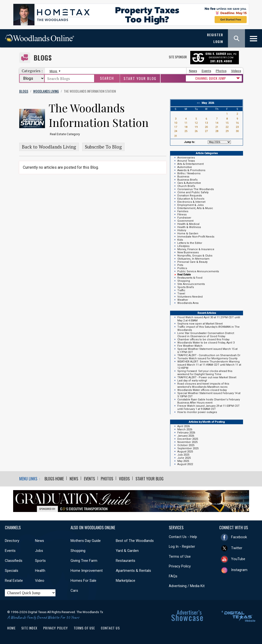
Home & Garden (188, 234)
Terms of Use (180, 556)
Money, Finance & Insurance (196, 249)
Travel (181, 294)
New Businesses (188, 252)
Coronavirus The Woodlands (196, 189)
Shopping (184, 281)
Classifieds (14, 561)
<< (199, 103)
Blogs (43, 58)
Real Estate (14, 581)
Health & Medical (188, 224)
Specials (12, 571)
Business (183, 177)
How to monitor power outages (197, 412)
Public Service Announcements (198, 271)
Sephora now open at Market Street (200, 324)
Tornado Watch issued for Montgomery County (207, 358)
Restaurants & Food (190, 278)
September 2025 (188, 448)
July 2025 (183, 455)
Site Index (29, 628)
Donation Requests (190, 196)
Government (185, 221)
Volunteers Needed (190, 297)
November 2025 (187, 442)
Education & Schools (191, 199)
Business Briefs (187, 180)
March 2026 (185, 429)
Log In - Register (182, 547)
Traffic (181, 290)
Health (40, 571)
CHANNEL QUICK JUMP (211, 78)
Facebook (239, 537)
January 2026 (186, 436)
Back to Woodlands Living (49, 147)
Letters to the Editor (190, 243)
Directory (12, 541)
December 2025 (188, 439)
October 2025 (186, 445)
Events (206, 71)
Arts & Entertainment (190, 164)
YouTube (238, 559)
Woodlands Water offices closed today (202, 390)
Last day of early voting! (192, 381)
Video (40, 581)
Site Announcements (191, 284)
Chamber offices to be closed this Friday (203, 340)
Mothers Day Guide (86, 541)
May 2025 (183, 461)
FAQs (173, 576)
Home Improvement (87, 571)
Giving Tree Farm (84, 561)
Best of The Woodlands (135, 541)
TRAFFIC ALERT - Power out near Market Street (207, 377)
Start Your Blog (140, 78)
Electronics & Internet (191, 202)
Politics (182, 268)
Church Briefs (186, 186)
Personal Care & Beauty (192, 262)
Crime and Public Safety (193, 192)
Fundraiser (184, 218)
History (182, 230)
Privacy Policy (180, 566)
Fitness (182, 215)
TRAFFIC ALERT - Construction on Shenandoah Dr (209, 355)
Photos (221, 71)
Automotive (185, 167)
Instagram (239, 570)
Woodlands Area (188, 303)
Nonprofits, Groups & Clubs (195, 256)
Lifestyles (183, 246)
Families (183, 211)
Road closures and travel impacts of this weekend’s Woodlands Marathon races (203, 385)
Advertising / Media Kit (187, 586)
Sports (40, 561)
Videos (236, 71)
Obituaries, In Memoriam (193, 259)
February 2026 (186, 433)
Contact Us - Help (183, 537)
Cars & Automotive (189, 183)
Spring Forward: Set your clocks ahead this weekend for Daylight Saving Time (205, 373)
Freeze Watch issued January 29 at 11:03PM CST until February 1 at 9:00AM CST (208, 407)
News (193, 71)
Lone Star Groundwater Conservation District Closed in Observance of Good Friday (206, 335)
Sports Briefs (186, 287)
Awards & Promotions (191, 170)
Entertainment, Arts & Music (195, 208)
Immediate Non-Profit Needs (196, 237)
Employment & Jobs (190, 205)
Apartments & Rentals (133, 571)
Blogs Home (54, 479)
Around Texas (186, 161)
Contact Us (110, 628)
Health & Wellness (189, 227)
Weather (183, 300)
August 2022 (185, 464)
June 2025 (184, 458)
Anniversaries (186, 158)
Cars (74, 591)
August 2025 (185, 452)
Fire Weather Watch (190, 346)
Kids (180, 240)
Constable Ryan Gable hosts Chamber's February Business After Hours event (209, 401)
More (54, 71)
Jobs (39, 551)
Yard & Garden (127, 551)
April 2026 (184, 426)
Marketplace (126, 581)
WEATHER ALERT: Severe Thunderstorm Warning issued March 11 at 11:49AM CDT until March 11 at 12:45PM (209, 365)
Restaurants (126, 561)
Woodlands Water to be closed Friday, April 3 (206, 343)
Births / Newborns (189, 173)
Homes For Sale (83, 581)
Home (11, 628)
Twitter (237, 548)
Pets (180, 265)
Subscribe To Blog (103, 147)
